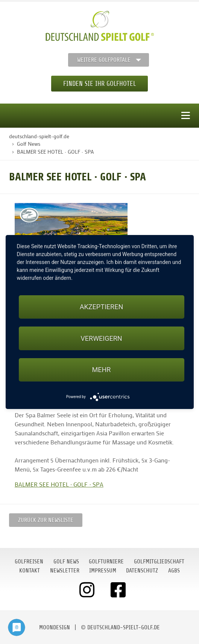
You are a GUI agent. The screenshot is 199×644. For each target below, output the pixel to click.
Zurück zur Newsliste (46, 520)
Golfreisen (29, 562)
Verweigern (101, 338)
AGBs (174, 571)
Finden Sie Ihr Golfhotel (99, 84)
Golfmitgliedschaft (159, 562)
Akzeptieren (101, 307)
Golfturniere (106, 562)
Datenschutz (142, 571)
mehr (102, 370)
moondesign (55, 627)
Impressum (103, 571)
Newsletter (65, 571)
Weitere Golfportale (104, 60)
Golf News (66, 562)
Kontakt (30, 571)
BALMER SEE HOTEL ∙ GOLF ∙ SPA (59, 484)
